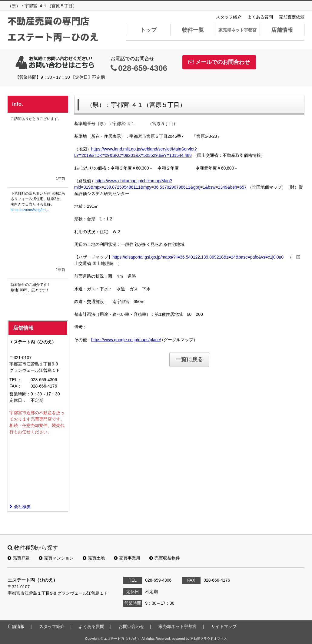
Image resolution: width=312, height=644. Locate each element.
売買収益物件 (165, 558)
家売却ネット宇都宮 (237, 30)
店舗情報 (282, 30)
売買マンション (56, 558)
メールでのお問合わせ (219, 62)
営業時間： (20, 394)
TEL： (15, 380)
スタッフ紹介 (229, 17)
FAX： (15, 386)
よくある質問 (260, 17)
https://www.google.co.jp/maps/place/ (126, 340)
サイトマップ (224, 626)
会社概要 (20, 507)
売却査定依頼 (292, 17)
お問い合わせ (131, 626)
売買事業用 (127, 558)
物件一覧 (193, 30)
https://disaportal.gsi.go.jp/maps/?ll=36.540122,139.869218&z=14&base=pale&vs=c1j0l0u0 (198, 257)
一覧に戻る (189, 359)
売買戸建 (19, 558)
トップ (148, 30)
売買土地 (94, 558)
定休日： (18, 400)
